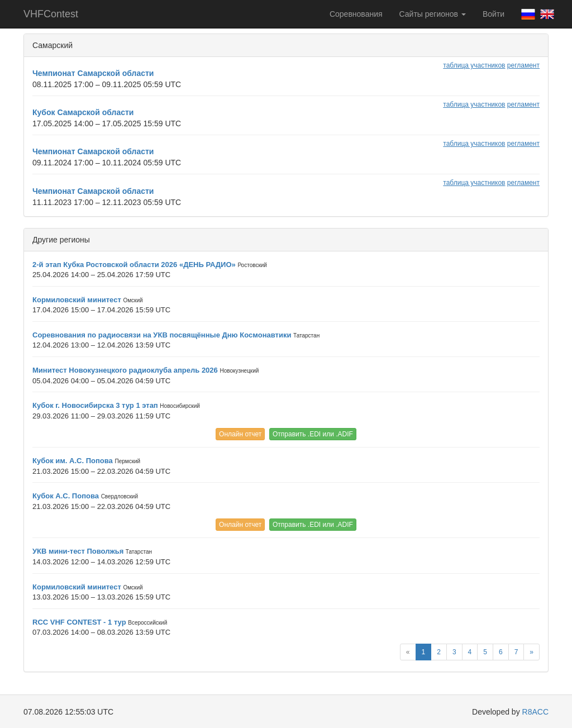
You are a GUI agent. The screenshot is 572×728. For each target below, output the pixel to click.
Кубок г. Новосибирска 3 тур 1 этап (95, 405)
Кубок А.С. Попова (66, 496)
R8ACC (535, 712)
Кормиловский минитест (77, 300)
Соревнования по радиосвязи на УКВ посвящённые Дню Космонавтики (162, 335)
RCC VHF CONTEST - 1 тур (79, 622)
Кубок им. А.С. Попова (73, 461)
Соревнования (356, 14)
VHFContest (51, 14)
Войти (494, 14)
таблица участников (474, 65)
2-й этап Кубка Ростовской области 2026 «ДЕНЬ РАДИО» (134, 265)
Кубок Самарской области (83, 112)
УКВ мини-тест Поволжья (78, 551)
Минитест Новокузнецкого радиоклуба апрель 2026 (125, 370)
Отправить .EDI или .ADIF (313, 434)
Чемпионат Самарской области (93, 73)
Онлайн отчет (240, 434)
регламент (523, 65)
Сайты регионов (433, 14)
